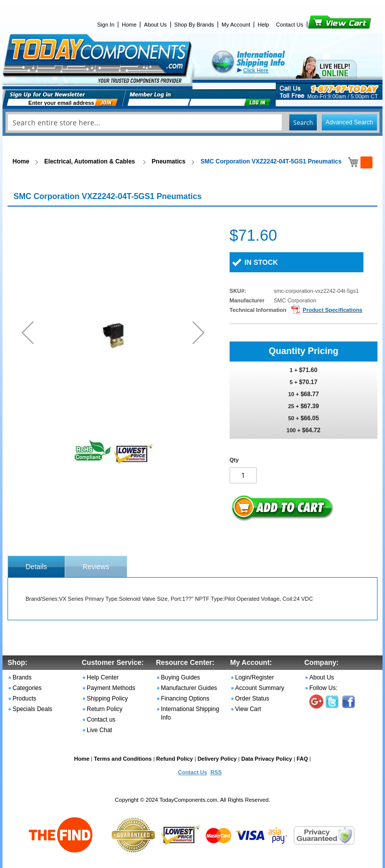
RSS (216, 772)
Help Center (103, 677)
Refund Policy (175, 759)
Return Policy (105, 709)
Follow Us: (323, 688)
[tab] (36, 567)
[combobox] (192, 122)
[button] (28, 332)
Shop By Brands (195, 25)
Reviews (96, 567)
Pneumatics (169, 161)
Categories (27, 688)
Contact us (101, 720)
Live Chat (100, 730)
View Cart (323, 25)
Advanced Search (349, 122)
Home (129, 25)
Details (36, 567)
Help (263, 25)
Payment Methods (111, 688)
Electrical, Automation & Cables (90, 161)
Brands (22, 677)
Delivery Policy (217, 759)
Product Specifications (333, 310)
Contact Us (290, 25)
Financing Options (185, 699)
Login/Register (254, 677)
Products (24, 699)
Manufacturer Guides (189, 688)
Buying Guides (180, 677)
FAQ (303, 759)
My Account (236, 25)
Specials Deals (32, 709)
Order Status (252, 699)
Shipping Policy (107, 699)
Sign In (106, 25)
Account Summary (260, 688)
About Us (155, 25)
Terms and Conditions (123, 759)
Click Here (256, 70)
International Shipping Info (190, 713)
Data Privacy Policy (267, 759)
